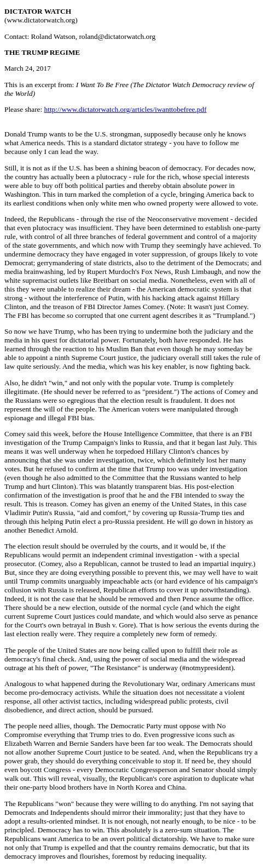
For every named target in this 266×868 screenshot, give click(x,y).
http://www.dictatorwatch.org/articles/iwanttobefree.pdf (126, 109)
